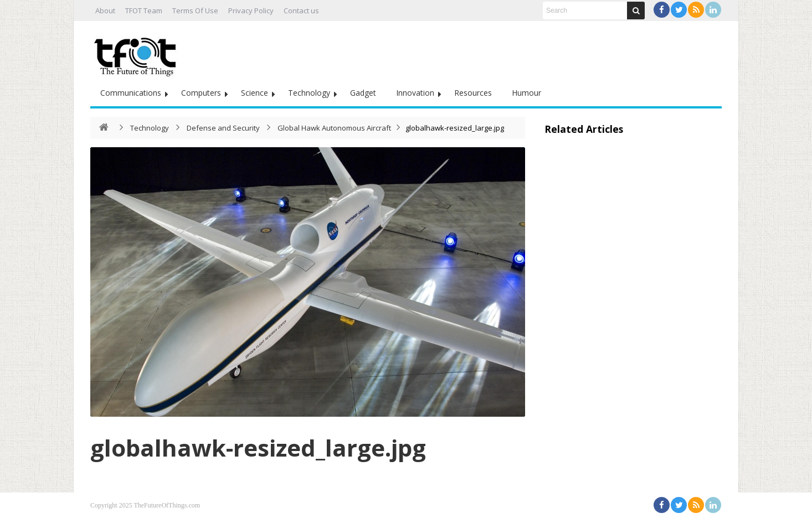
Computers (201, 93)
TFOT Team (144, 11)
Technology (309, 93)
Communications (131, 93)
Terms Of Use (195, 11)
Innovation (415, 93)
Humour (526, 93)
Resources (473, 93)
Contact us (301, 11)
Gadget (363, 93)
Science (255, 93)
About (105, 11)
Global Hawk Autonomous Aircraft (334, 128)
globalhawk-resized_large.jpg (258, 447)
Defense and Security (223, 128)
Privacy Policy (251, 11)
